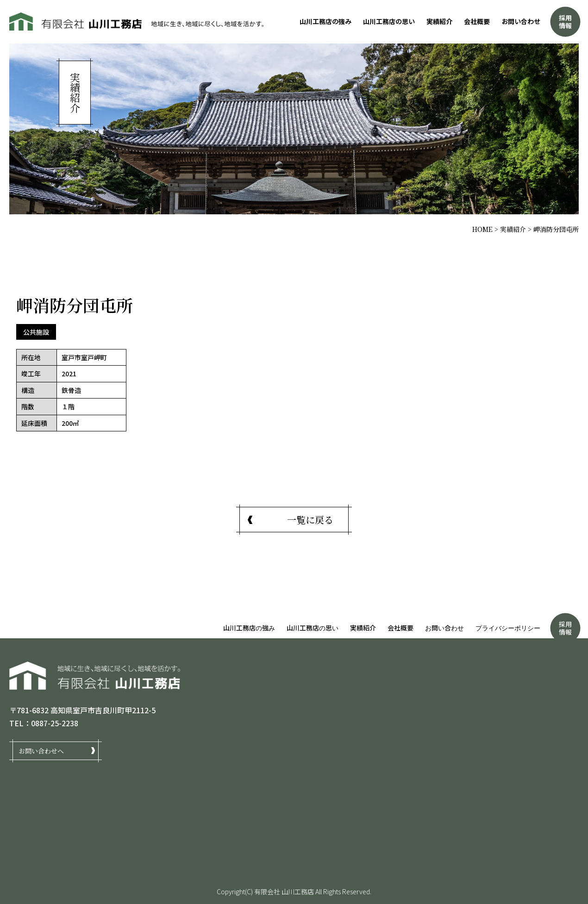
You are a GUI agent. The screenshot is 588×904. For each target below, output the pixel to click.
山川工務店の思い (389, 21)
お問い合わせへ (41, 750)
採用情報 (565, 22)
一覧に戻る (310, 520)
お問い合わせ (521, 21)
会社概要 (477, 21)
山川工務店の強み (325, 21)
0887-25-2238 (55, 723)
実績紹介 (439, 21)
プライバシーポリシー (508, 628)
